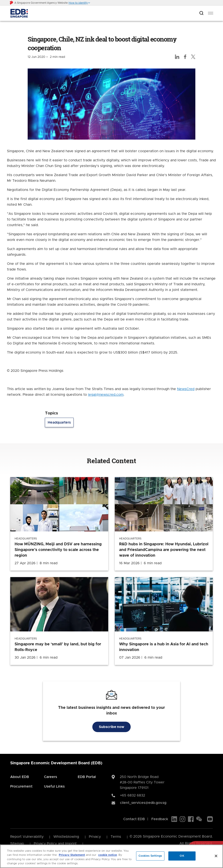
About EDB (20, 777)
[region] (111, 856)
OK (182, 856)
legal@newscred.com (106, 395)
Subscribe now (111, 727)
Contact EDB (134, 819)
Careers (51, 777)
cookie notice (108, 855)
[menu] (211, 13)
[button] (79, 3)
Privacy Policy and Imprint (55, 844)
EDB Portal (87, 777)
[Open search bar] (201, 13)
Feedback (160, 819)
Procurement (21, 786)
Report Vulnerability (27, 837)
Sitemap (17, 844)
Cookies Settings (150, 856)
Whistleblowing (66, 837)
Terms (116, 837)
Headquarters (59, 422)
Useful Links (54, 786)
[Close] (216, 856)
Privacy (95, 837)
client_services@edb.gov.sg (143, 803)
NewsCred (186, 389)
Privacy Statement (72, 855)
